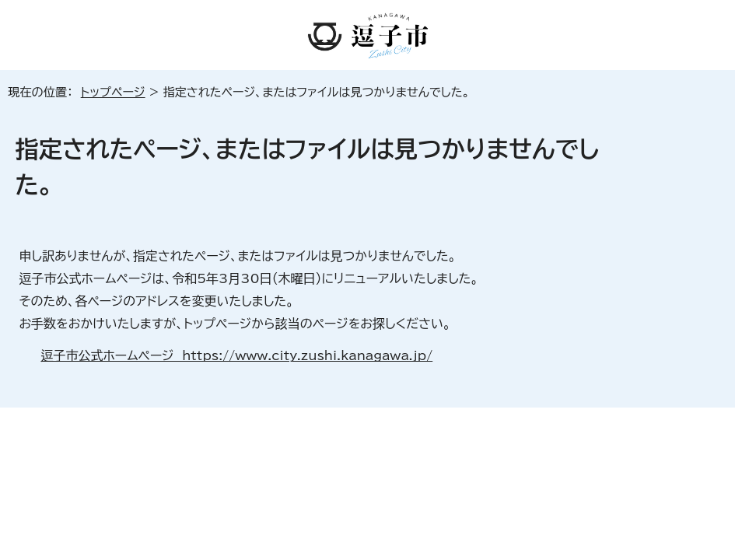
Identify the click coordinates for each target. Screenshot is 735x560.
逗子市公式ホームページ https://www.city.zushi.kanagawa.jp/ (236, 355)
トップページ (113, 92)
